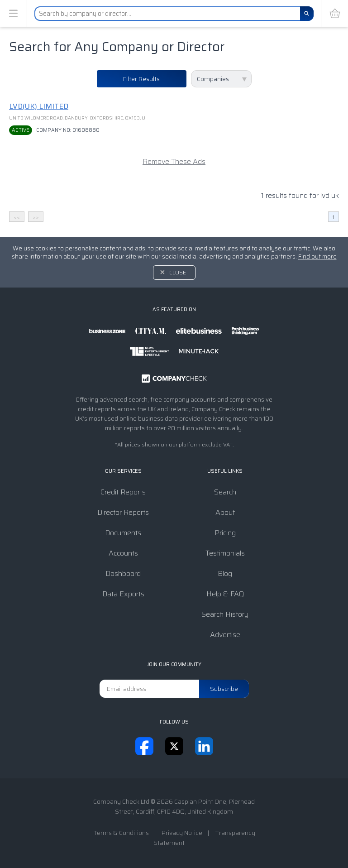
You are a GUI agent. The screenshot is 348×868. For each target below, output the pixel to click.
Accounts (123, 553)
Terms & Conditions (121, 833)
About (225, 512)
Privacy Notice (182, 833)
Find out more (317, 257)
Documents (123, 533)
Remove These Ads (174, 161)
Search (225, 492)
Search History (225, 614)
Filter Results (141, 79)
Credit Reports (123, 492)
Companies (213, 79)
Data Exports (123, 594)
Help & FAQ (225, 594)
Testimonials (225, 553)
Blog (225, 573)
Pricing (225, 533)
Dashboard (123, 573)
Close (178, 272)
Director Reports (123, 512)
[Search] (307, 14)
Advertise (225, 635)
